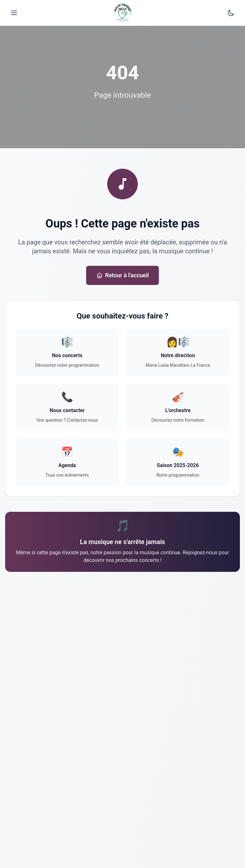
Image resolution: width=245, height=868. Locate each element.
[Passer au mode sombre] (231, 13)
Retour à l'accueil (123, 275)
